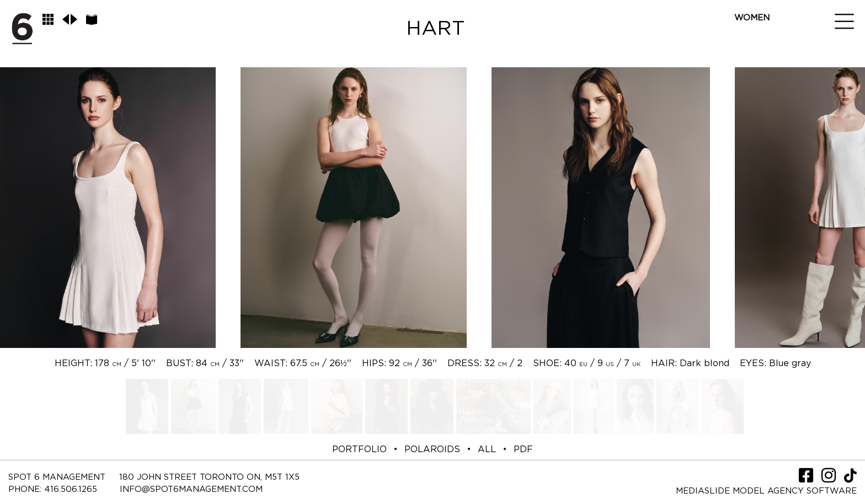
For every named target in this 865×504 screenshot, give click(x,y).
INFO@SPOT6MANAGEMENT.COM (191, 489)
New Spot (758, 45)
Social (751, 87)
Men (744, 32)
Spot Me (754, 59)
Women (752, 18)
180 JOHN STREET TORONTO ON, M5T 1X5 (209, 477)
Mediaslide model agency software (766, 491)
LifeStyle (758, 73)
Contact (755, 114)
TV (740, 101)
